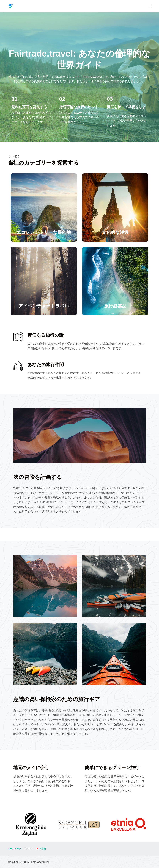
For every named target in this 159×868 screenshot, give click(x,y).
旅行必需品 (115, 306)
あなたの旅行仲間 (46, 365)
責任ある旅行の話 (46, 335)
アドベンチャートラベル (44, 306)
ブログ (28, 849)
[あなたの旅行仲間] (18, 366)
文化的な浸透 (115, 232)
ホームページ (14, 849)
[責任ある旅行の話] (18, 337)
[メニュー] (149, 6)
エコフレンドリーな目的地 (44, 232)
